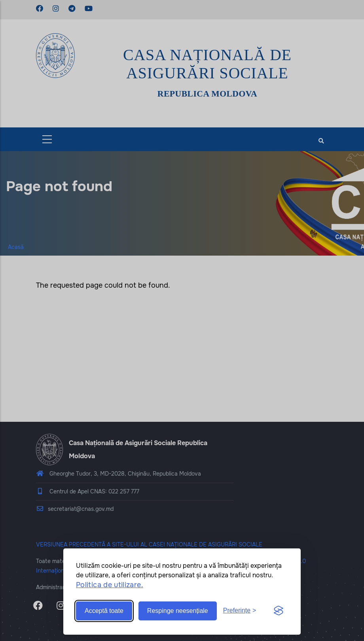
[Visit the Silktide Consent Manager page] (279, 611)
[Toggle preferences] (240, 611)
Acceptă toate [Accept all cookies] (104, 611)
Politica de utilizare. (110, 585)
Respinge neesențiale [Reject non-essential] (178, 611)
